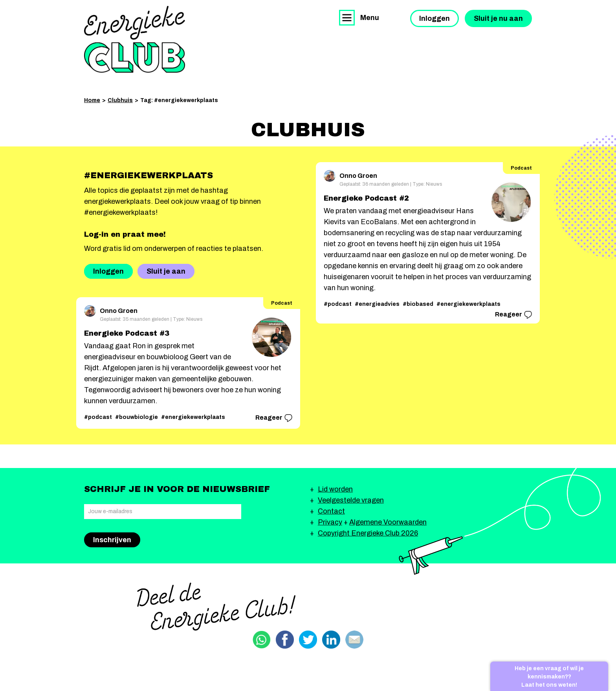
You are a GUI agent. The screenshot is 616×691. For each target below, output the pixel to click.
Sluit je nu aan (498, 18)
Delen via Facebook (285, 640)
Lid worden (335, 489)
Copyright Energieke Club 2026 (368, 533)
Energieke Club (135, 39)
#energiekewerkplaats (193, 417)
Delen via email (354, 640)
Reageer (274, 418)
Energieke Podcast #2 (366, 198)
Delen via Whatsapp (262, 640)
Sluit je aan (166, 271)
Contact (331, 511)
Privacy (330, 522)
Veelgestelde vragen (351, 500)
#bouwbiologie (137, 417)
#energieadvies (377, 304)
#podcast (98, 417)
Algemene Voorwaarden (388, 522)
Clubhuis (120, 100)
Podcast (282, 303)
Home (92, 100)
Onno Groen (111, 310)
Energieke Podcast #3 (127, 333)
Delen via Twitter (308, 640)
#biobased (418, 304)
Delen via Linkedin (331, 640)
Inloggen (434, 18)
